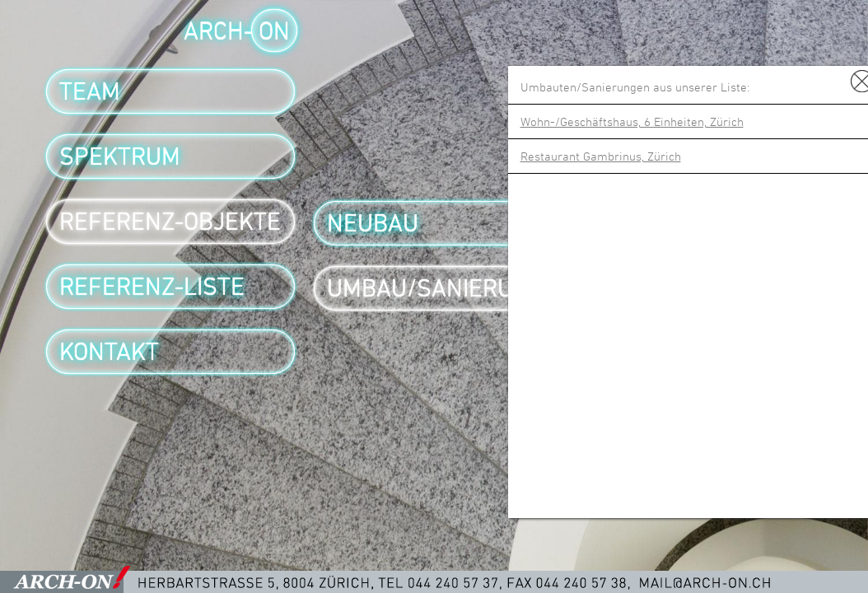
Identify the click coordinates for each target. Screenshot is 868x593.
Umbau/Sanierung (436, 288)
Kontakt (109, 352)
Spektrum (120, 156)
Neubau (373, 223)
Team (90, 91)
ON (274, 30)
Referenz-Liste (152, 287)
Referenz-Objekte (170, 222)
